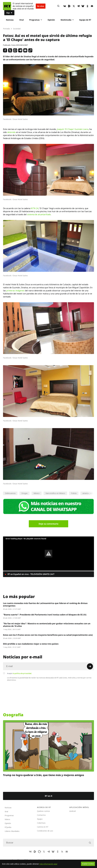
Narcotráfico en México (55, 493)
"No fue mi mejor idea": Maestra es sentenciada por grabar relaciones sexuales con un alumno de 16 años (47, 625)
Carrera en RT (43, 827)
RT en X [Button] (49, 796)
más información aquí (48, 864)
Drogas (25, 493)
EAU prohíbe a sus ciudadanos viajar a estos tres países (31, 644)
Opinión (51, 20)
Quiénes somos (43, 811)
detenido (11, 132)
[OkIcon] (87, 6)
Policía (74, 493)
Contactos (41, 815)
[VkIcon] (65, 6)
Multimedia (67, 20)
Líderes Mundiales (12, 831)
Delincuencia (10, 493)
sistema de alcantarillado (39, 214)
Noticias (10, 20)
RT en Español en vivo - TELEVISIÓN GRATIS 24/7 (31, 574)
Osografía (13, 715)
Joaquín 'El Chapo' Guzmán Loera (73, 129)
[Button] (58, 6)
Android (72, 811)
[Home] (7, 6)
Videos (7, 819)
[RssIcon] (62, 852)
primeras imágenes (15, 291)
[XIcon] (74, 6)
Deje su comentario (48, 524)
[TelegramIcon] (78, 6)
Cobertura (41, 823)
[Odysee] (39, 852)
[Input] (48, 666)
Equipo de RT (85, 20)
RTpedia (8, 827)
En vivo (41, 6)
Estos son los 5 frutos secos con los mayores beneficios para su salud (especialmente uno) (48, 635)
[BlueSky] (83, 6)
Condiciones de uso (45, 831)
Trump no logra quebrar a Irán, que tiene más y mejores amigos (44, 775)
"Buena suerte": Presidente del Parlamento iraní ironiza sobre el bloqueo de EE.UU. (45, 615)
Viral (21, 20)
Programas (36, 20)
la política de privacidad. (22, 673)
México (37, 493)
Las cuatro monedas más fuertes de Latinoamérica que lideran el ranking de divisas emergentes (45, 604)
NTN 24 (35, 208)
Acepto (19, 673)
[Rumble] (69, 6)
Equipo (40, 819)
